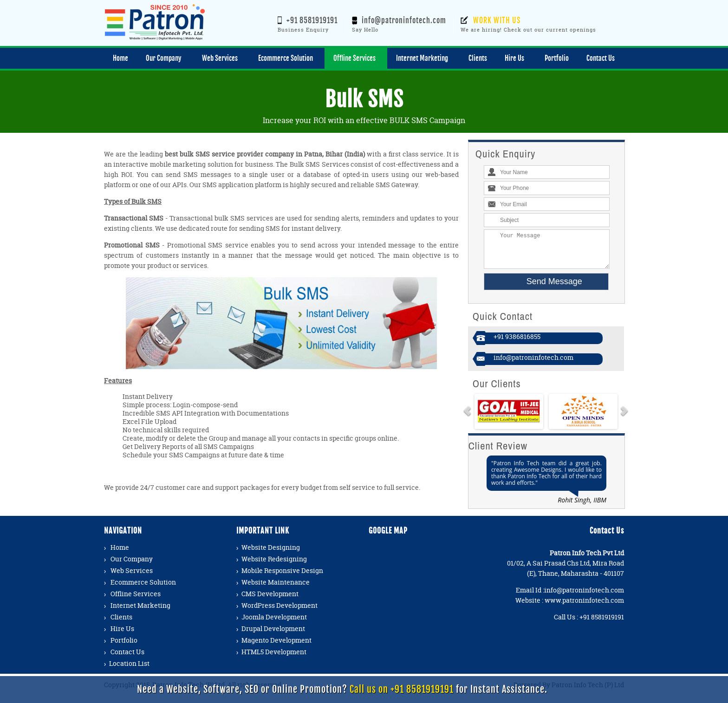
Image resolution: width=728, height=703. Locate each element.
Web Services (132, 577)
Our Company (132, 566)
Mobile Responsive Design (282, 577)
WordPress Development (279, 612)
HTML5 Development (274, 659)
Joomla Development (274, 624)
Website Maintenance (276, 589)
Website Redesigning (274, 566)
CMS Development (270, 601)
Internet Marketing (140, 612)
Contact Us (127, 659)
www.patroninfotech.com (584, 607)
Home (120, 554)
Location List (129, 670)
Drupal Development (273, 635)
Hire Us (122, 635)
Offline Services (136, 601)
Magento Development (276, 647)
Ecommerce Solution (143, 589)
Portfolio (124, 647)
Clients (121, 624)
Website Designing (271, 554)
